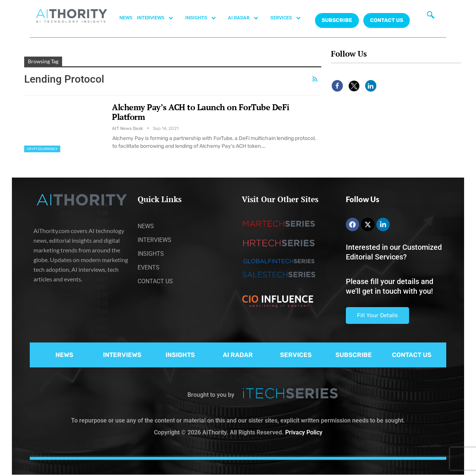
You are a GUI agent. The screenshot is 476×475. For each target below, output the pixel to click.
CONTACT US (387, 20)
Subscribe (337, 20)
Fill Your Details (377, 315)
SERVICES (289, 18)
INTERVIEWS (159, 18)
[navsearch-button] (431, 17)
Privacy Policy (304, 432)
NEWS (126, 18)
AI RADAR (247, 18)
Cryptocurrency (42, 149)
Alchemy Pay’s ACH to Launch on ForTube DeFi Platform (201, 112)
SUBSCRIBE (354, 355)
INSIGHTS (204, 18)
